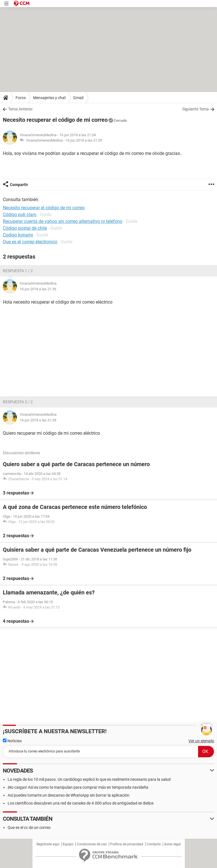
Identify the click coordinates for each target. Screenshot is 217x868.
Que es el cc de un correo (29, 828)
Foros (21, 98)
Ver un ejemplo (201, 741)
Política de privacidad (127, 844)
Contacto (154, 844)
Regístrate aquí (48, 844)
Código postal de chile (25, 228)
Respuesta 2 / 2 (18, 402)
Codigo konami (18, 235)
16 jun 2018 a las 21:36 (38, 289)
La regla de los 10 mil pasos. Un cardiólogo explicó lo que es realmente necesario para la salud (89, 779)
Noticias (12, 741)
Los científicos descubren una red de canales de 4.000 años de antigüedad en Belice (81, 803)
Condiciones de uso (92, 844)
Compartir (19, 185)
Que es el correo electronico (30, 242)
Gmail (78, 98)
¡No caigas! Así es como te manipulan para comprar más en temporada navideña (78, 787)
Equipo (68, 844)
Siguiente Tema (196, 109)
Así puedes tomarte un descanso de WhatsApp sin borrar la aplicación (69, 795)
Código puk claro (20, 215)
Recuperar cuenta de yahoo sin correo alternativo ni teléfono (63, 221)
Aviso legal (172, 844)
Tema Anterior (20, 109)
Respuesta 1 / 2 (18, 271)
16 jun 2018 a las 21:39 (84, 140)
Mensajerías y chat (49, 98)
